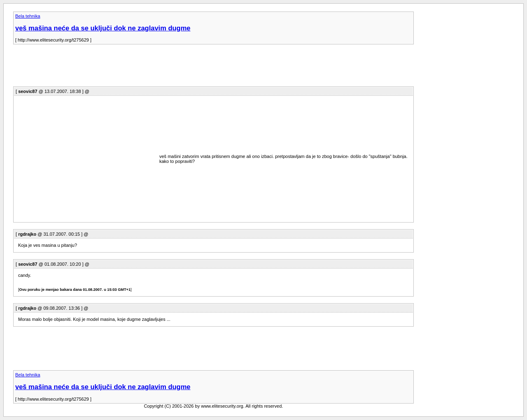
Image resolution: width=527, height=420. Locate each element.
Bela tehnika (28, 16)
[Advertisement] (163, 68)
